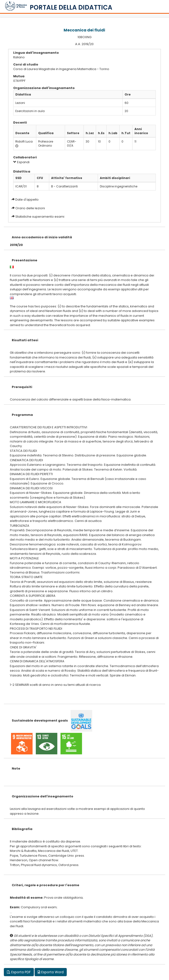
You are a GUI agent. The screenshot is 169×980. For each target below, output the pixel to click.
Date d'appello (27, 200)
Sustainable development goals (40, 720)
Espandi (21, 162)
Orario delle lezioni (30, 208)
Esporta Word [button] (51, 972)
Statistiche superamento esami (40, 217)
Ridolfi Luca (24, 141)
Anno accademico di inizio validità (42, 237)
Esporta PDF (19, 972)
